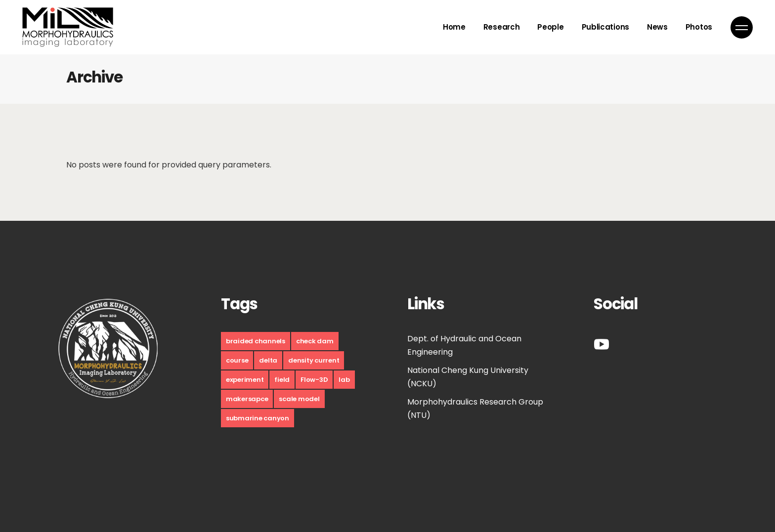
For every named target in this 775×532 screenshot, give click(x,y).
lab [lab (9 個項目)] (344, 380)
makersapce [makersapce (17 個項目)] (247, 399)
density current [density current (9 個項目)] (314, 360)
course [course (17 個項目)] (237, 360)
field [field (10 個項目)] (282, 380)
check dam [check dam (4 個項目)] (315, 341)
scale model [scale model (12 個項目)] (299, 399)
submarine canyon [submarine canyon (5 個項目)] (258, 418)
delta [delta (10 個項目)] (268, 360)
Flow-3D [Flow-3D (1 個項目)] (314, 380)
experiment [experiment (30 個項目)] (245, 380)
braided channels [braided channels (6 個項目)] (256, 341)
